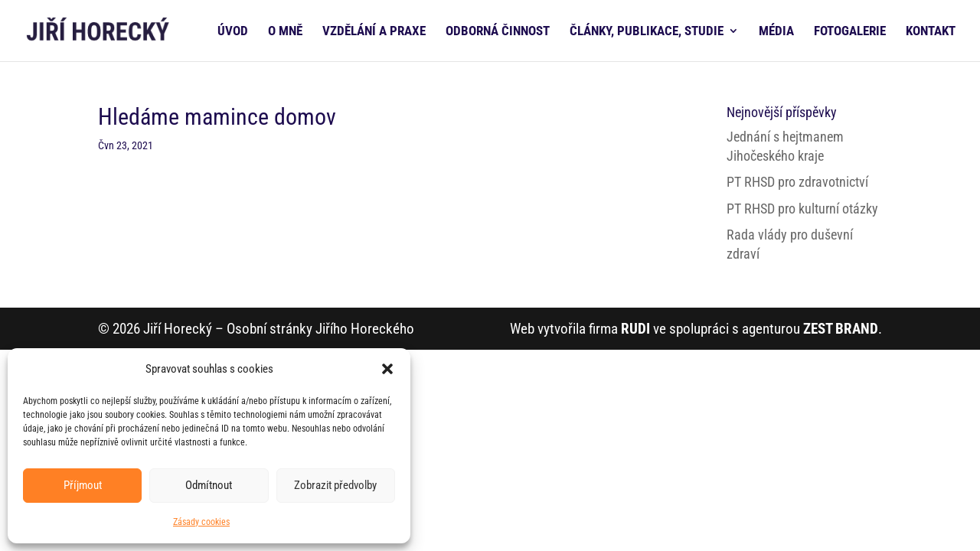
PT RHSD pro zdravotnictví (797, 182)
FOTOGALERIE (850, 32)
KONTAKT (931, 32)
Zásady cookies (201, 522)
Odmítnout (209, 485)
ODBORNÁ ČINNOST (498, 32)
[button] (387, 369)
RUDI (635, 329)
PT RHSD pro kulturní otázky (802, 209)
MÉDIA (776, 32)
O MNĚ (285, 32)
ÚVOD (233, 32)
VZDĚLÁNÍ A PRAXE (374, 32)
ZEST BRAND (841, 329)
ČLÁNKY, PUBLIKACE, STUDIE (647, 32)
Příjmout (83, 485)
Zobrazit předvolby (335, 485)
